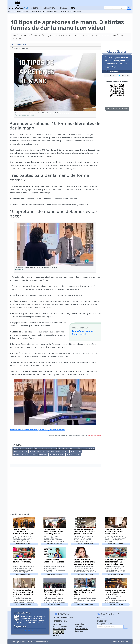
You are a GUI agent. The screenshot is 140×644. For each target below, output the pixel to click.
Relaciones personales (40, 451)
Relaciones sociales (61, 451)
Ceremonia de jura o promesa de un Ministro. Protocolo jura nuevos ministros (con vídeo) (23, 534)
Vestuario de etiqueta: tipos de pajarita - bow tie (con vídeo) (115, 592)
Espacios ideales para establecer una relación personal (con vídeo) (85, 531)
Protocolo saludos (68, 448)
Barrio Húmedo (80, 624)
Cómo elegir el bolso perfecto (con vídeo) (22, 561)
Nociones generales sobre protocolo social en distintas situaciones (24, 592)
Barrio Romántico (81, 629)
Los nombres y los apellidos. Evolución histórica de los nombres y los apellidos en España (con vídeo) (115, 534)
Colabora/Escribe (59, 629)
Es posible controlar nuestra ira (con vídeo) (54, 561)
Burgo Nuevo (80, 631)
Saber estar (77, 451)
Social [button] (35, 8)
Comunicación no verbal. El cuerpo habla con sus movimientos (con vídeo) (84, 563)
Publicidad (101, 617)
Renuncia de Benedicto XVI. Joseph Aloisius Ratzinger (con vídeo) (54, 592)
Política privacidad (60, 626)
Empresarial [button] (49, 8)
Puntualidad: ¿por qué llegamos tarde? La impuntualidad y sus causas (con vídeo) (115, 563)
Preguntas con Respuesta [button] (117, 109)
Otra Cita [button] (110, 76)
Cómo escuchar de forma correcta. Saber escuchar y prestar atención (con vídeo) (53, 533)
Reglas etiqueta (21, 451)
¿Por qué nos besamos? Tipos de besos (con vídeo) (85, 592)
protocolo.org (74, 454)
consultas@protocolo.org (64, 617)
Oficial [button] (63, 8)
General (44, 454)
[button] (55, 82)
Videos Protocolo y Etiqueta (26, 454)
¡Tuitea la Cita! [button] (124, 76)
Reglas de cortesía (87, 448)
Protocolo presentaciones (46, 448)
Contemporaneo (58, 454)
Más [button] (73, 8)
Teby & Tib (79, 626)
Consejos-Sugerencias (24, 448)
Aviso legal (57, 624)
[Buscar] (116, 8)
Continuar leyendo (24, 544)
